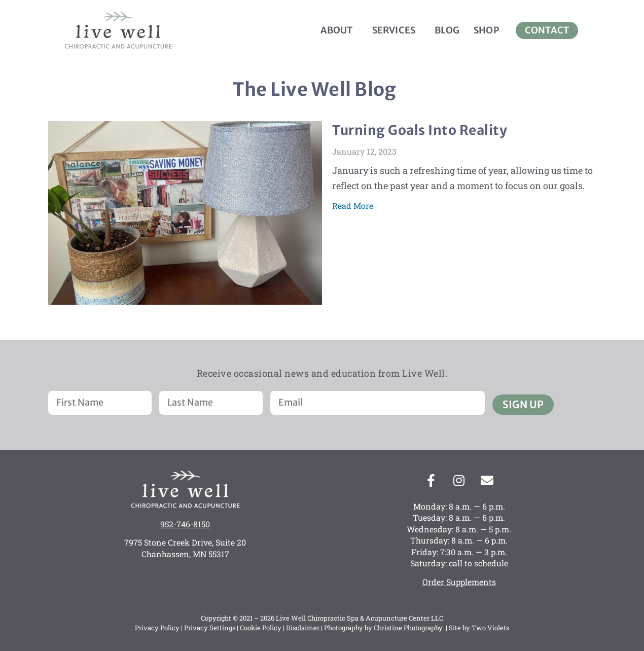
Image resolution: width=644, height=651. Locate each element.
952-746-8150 (185, 524)
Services (397, 30)
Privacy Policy (157, 628)
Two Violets (490, 628)
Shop (487, 30)
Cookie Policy (261, 628)
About (339, 30)
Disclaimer (303, 628)
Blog (447, 30)
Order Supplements (459, 582)
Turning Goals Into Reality (420, 130)
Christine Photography (408, 628)
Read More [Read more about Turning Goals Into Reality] (353, 206)
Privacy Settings (210, 628)
